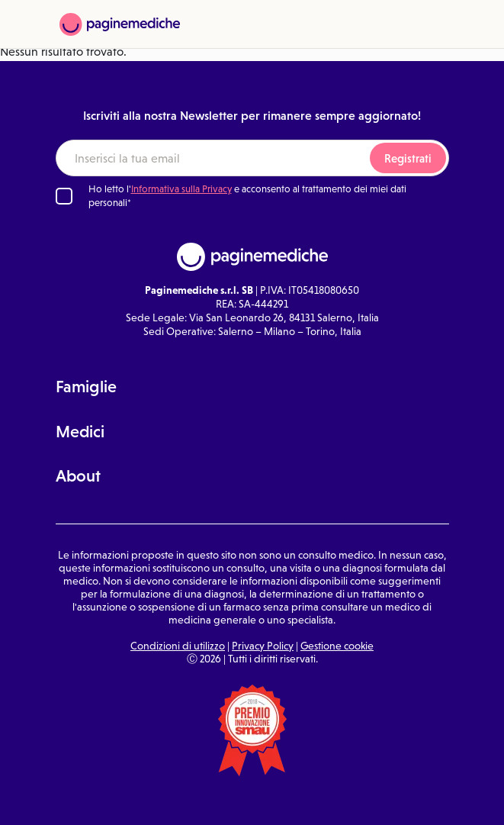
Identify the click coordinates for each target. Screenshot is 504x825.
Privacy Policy (263, 646)
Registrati (408, 158)
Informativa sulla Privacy (181, 189)
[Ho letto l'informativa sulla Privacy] (64, 196)
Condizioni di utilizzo (178, 646)
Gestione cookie (337, 646)
